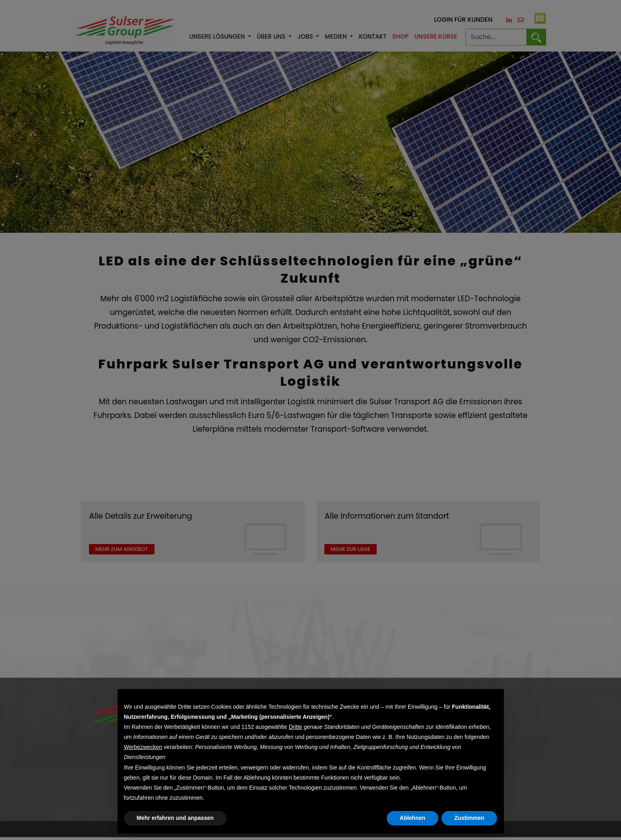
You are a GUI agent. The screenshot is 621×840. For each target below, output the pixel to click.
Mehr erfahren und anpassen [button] (175, 818)
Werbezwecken (143, 747)
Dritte (295, 727)
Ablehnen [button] (413, 818)
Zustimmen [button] (469, 818)
